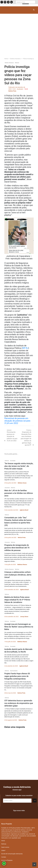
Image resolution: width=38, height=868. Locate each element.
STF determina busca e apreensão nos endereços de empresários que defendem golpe (19, 703)
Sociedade (13, 461)
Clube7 (3, 850)
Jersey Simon (24, 617)
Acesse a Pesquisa (7, 860)
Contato (4, 857)
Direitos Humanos (9, 63)
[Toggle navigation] (6, 5)
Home (3, 841)
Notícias (17, 63)
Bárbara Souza (22, 483)
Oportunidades (14, 671)
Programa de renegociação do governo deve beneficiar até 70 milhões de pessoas (17, 548)
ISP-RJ (25, 348)
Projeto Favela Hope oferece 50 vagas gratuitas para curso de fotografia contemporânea (17, 676)
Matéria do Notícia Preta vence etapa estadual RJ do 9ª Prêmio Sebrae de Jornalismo (17, 600)
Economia (7, 488)
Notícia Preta (12, 91)
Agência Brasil (24, 510)
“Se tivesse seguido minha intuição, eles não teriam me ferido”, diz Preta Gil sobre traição (19, 466)
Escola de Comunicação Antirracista (12, 854)
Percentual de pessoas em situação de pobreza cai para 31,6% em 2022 (17, 421)
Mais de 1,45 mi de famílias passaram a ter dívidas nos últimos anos (19, 493)
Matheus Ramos (22, 565)
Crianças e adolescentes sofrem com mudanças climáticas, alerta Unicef (18, 575)
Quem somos (5, 847)
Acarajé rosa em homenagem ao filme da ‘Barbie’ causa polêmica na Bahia (19, 627)
